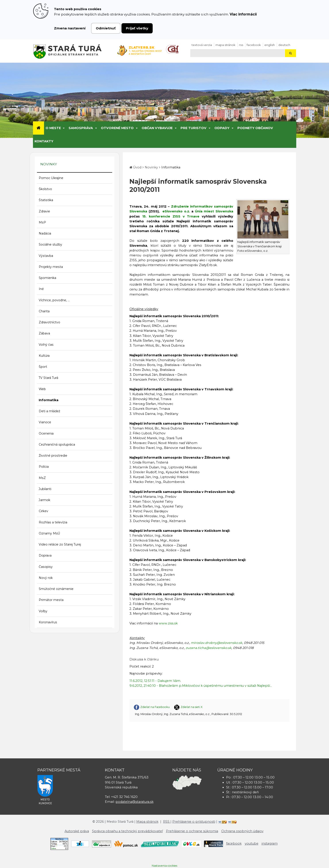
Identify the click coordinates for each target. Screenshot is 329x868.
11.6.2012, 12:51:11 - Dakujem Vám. (155, 681)
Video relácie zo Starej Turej (60, 544)
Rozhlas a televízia (53, 522)
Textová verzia (202, 45)
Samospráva (81, 128)
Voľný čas (46, 345)
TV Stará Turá (48, 378)
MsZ (42, 478)
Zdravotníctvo (49, 322)
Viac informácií (243, 14)
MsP (42, 222)
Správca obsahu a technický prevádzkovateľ (127, 831)
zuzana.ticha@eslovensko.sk (209, 648)
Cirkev (43, 511)
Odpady (222, 128)
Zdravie (44, 211)
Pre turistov (193, 128)
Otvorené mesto (117, 128)
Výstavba (46, 256)
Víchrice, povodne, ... (54, 300)
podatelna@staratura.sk (135, 802)
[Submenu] (64, 128)
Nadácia (45, 233)
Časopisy (46, 567)
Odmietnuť (106, 28)
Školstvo (45, 189)
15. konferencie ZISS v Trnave (171, 216)
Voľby (43, 611)
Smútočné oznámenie (56, 589)
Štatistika (46, 200)
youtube (252, 843)
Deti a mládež (49, 411)
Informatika (49, 400)
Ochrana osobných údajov (242, 831)
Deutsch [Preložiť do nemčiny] (284, 45)
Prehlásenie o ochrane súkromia (192, 831)
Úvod (137, 167)
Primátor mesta (51, 600)
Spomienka (47, 278)
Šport (43, 367)
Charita (44, 311)
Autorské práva (77, 831)
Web (42, 389)
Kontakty (44, 141)
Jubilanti (45, 489)
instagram (270, 843)
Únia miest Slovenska (214, 211)
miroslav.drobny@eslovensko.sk (216, 643)
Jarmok (44, 500)
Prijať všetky (137, 28)
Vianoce (45, 422)
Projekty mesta (51, 267)
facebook (254, 45)
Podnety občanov (255, 128)
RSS (241, 45)
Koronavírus (48, 622)
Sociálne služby (50, 244)
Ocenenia (46, 433)
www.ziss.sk (168, 623)
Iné (41, 289)
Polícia (44, 467)
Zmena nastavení (70, 28)
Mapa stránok (225, 45)
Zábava (44, 333)
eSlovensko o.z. (176, 211)
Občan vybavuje (157, 128)
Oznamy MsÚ (49, 533)
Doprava (45, 555)
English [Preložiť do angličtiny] (270, 45)
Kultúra (44, 356)
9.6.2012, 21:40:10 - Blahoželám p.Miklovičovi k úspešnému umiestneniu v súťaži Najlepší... (201, 686)
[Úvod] (38, 128)
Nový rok (46, 578)
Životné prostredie (53, 456)
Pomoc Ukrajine (51, 178)
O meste (53, 128)
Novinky (151, 167)
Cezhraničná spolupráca (57, 444)
